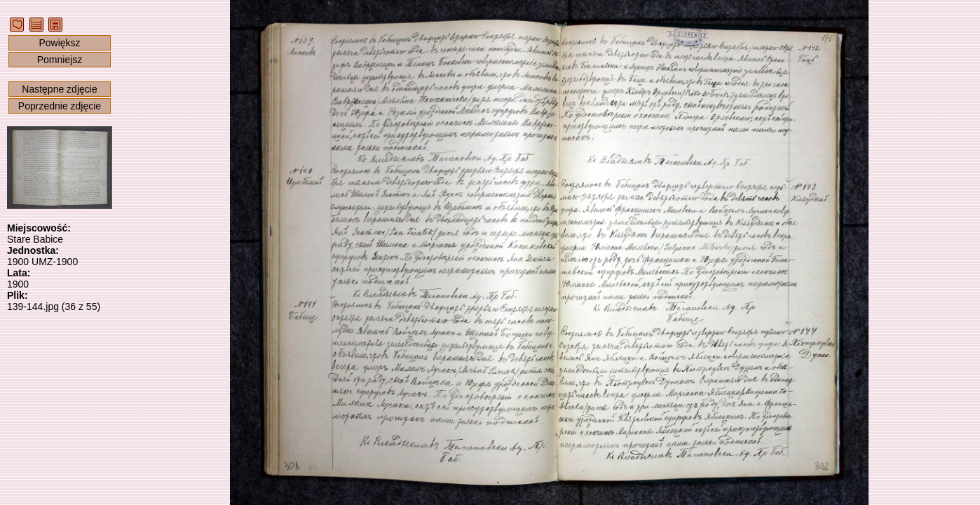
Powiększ (59, 43)
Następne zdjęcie (59, 89)
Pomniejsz (60, 60)
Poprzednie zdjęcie (60, 106)
